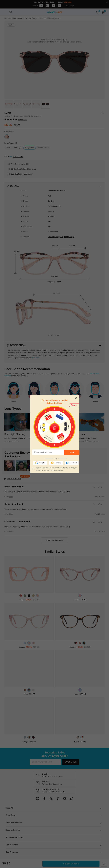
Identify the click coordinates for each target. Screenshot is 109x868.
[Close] (76, 398)
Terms (74, 405)
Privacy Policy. (58, 470)
